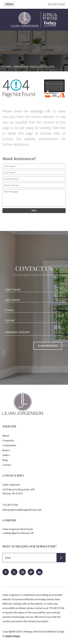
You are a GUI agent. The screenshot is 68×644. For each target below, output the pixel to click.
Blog (5, 460)
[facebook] (6, 572)
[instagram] (23, 572)
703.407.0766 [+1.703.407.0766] (10, 505)
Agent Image (13, 636)
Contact (7, 465)
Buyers (6, 450)
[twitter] (14, 572)
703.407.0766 (56, 4)
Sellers (6, 455)
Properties (8, 440)
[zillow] (31, 572)
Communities (9, 445)
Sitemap (28, 631)
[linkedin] (39, 572)
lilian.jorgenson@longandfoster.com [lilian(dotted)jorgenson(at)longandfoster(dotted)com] (22, 510)
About (6, 436)
